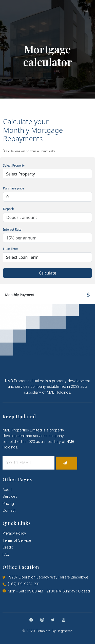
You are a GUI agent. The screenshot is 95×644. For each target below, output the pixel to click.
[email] (29, 463)
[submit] (66, 463)
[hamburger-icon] (86, 11)
